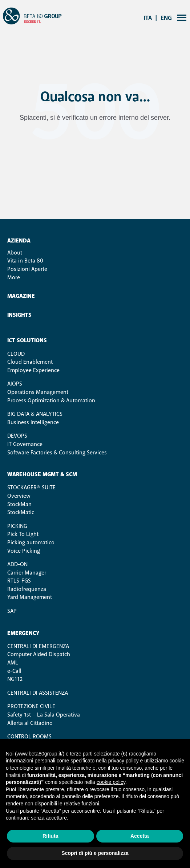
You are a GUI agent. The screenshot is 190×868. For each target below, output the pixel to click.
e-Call (14, 671)
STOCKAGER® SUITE (31, 488)
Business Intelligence (33, 422)
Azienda (19, 241)
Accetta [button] (140, 836)
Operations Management (38, 392)
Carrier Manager (27, 573)
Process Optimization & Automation (51, 401)
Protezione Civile (31, 706)
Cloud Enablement (30, 362)
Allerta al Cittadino (30, 723)
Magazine (21, 296)
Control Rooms (29, 737)
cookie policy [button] (111, 782)
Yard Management (30, 597)
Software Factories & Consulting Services (57, 453)
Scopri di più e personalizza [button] (95, 853)
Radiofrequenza (27, 589)
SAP (12, 611)
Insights (19, 315)
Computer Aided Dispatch (39, 654)
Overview (19, 496)
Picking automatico (31, 542)
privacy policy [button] (124, 761)
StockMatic (21, 512)
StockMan (19, 504)
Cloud (16, 354)
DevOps (17, 436)
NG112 (15, 679)
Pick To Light (23, 534)
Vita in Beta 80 (25, 261)
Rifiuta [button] (50, 836)
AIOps (15, 384)
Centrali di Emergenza (38, 646)
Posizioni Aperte (27, 269)
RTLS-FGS (19, 581)
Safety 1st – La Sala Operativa (44, 715)
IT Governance (25, 444)
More (14, 277)
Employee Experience (33, 370)
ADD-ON (17, 564)
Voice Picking (24, 551)
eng (166, 18)
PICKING (17, 526)
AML (13, 663)
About (15, 253)
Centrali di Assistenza (38, 693)
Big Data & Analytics (35, 414)
